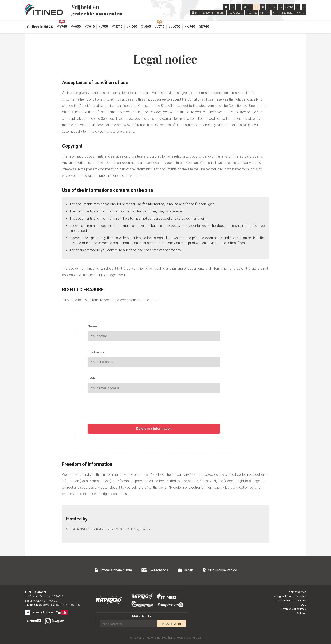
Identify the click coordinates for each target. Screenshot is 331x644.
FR (233, 7)
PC (90, 26)
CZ (274, 7)
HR (298, 7)
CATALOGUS (236, 13)
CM (132, 26)
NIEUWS (264, 13)
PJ (103, 26)
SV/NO (289, 7)
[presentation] (154, 409)
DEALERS (251, 13)
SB (204, 26)
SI (304, 7)
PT (268, 7)
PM (117, 26)
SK (280, 7)
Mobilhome (169, 638)
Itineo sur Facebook (39, 612)
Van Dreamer (137, 638)
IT (251, 7)
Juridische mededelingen (291, 601)
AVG (304, 605)
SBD (174, 26)
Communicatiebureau (293, 609)
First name (96, 352)
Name (92, 326)
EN (239, 7)
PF (76, 26)
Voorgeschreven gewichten (290, 596)
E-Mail (92, 378)
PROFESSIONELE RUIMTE (210, 13)
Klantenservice (297, 592)
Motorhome (153, 638)
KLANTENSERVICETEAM (289, 13)
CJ (146, 26)
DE (245, 7)
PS (62, 25)
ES (262, 7)
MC (190, 26)
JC (160, 25)
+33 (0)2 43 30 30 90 (37, 605)
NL (256, 7)
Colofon (302, 613)
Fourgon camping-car (189, 638)
